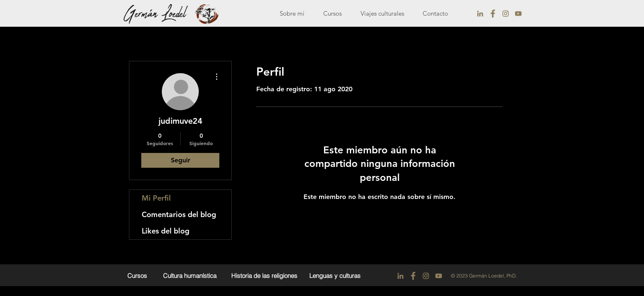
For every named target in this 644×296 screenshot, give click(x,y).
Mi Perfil (156, 198)
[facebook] (493, 14)
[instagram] (506, 14)
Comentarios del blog (179, 214)
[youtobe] (518, 14)
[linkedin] (480, 14)
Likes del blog (166, 231)
